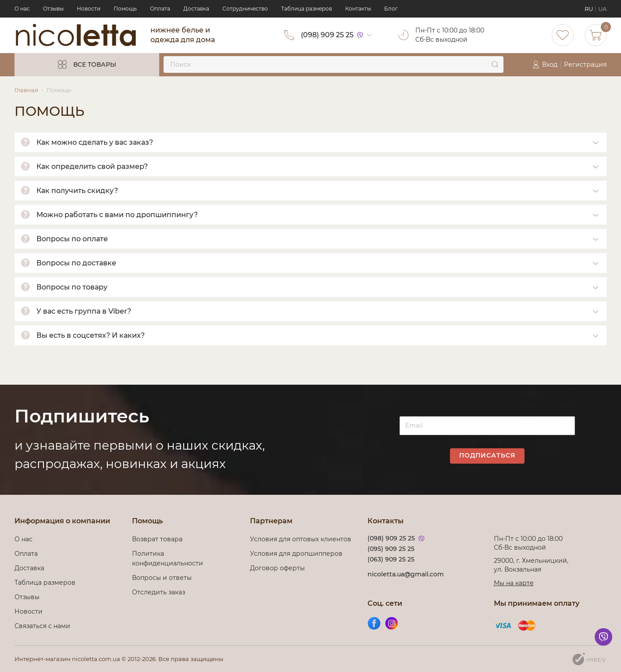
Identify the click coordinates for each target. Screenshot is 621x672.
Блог (391, 9)
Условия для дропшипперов (296, 554)
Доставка (196, 9)
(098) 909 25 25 (327, 35)
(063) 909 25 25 (391, 559)
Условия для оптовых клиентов (301, 539)
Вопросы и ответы (162, 578)
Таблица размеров (307, 9)
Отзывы (53, 9)
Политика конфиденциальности (168, 558)
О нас (22, 9)
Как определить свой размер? (92, 166)
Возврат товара (157, 539)
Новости (89, 9)
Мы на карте (514, 583)
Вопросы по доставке (76, 263)
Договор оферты (277, 568)
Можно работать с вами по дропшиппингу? (117, 215)
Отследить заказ (159, 592)
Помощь (125, 9)
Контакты (358, 9)
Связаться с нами (42, 626)
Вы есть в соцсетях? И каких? (91, 335)
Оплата (160, 9)
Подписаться (487, 455)
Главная (26, 90)
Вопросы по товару (72, 287)
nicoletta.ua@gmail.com (406, 574)
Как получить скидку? (77, 191)
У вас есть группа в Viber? (84, 311)
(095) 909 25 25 (391, 549)
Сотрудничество (245, 9)
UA (602, 9)
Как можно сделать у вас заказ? (95, 142)
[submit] (495, 64)
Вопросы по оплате (72, 239)
